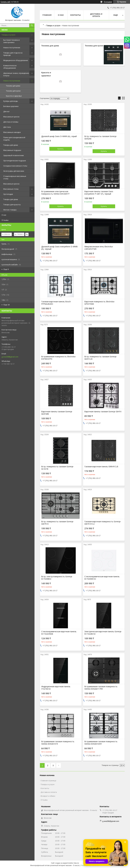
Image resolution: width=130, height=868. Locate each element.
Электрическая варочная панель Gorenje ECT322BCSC (103, 633)
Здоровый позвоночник (14, 155)
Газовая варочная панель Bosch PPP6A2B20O (56, 303)
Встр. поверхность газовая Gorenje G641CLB (100, 358)
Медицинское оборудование (16, 60)
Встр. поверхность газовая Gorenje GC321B (57, 468)
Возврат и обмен (48, 796)
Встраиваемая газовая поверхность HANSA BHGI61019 (58, 743)
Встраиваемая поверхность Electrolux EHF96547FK (58, 358)
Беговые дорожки (11, 106)
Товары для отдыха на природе (13, 54)
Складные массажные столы (15, 166)
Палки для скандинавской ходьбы (14, 139)
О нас (4, 215)
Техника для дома (13, 86)
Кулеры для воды (11, 101)
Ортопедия (8, 194)
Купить (61, 149)
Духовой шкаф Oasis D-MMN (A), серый (59, 136)
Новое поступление (12, 48)
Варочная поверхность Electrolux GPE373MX (99, 303)
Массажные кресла (11, 117)
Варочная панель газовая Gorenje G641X (103, 412)
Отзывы (5, 220)
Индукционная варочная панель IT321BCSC (56, 688)
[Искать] (32, 25)
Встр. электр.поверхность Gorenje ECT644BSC (57, 578)
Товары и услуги (8, 35)
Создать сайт (6, 2)
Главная (47, 15)
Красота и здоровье (14, 96)
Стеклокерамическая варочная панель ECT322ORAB (59, 633)
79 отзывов (108, 2)
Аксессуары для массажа (14, 171)
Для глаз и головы (11, 122)
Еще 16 (7, 305)
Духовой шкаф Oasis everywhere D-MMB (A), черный (59, 248)
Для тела (7, 127)
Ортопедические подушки (15, 161)
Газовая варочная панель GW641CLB (101, 467)
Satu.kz (76, 863)
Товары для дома (11, 145)
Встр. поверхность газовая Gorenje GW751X (57, 523)
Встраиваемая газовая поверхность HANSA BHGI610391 (101, 743)
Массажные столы (11, 189)
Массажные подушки (12, 150)
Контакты (75, 15)
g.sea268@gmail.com (10, 357)
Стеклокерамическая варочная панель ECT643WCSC (102, 578)
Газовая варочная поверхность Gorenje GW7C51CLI (102, 523)
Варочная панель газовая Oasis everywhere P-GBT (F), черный (99, 193)
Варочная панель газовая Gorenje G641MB (57, 413)
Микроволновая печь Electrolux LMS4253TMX (99, 248)
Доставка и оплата (96, 15)
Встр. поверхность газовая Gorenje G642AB (100, 138)
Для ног (6, 111)
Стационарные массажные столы (15, 177)
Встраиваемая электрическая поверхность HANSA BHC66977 (55, 193)
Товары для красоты (12, 205)
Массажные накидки (12, 132)
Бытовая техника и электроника (11, 41)
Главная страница (48, 781)
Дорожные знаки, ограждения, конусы (16, 74)
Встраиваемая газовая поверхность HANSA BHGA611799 (101, 688)
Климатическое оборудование (10, 67)
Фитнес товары (10, 210)
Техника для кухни (13, 91)
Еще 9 (6, 269)
